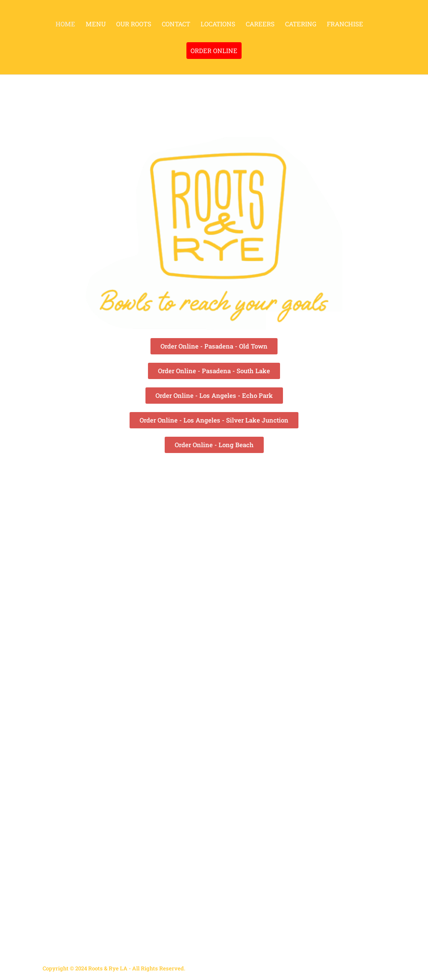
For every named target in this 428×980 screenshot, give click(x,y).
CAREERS (260, 24)
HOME (65, 24)
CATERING (301, 24)
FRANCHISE (345, 24)
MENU (96, 24)
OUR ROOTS (134, 24)
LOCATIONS (218, 24)
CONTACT (176, 24)
